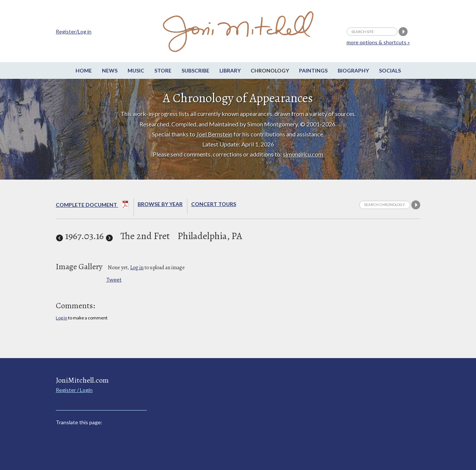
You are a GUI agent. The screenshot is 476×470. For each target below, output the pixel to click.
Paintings (313, 70)
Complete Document (92, 206)
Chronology (270, 70)
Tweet (114, 279)
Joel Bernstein (214, 134)
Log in (137, 268)
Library (230, 70)
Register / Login (74, 390)
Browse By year (160, 204)
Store (163, 70)
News (110, 70)
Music (136, 70)
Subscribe (195, 70)
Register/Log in (74, 31)
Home (84, 70)
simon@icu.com (303, 154)
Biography (353, 70)
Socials (390, 70)
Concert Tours (214, 204)
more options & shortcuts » (378, 42)
